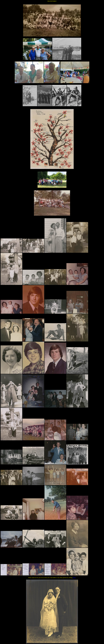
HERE (74, 578)
